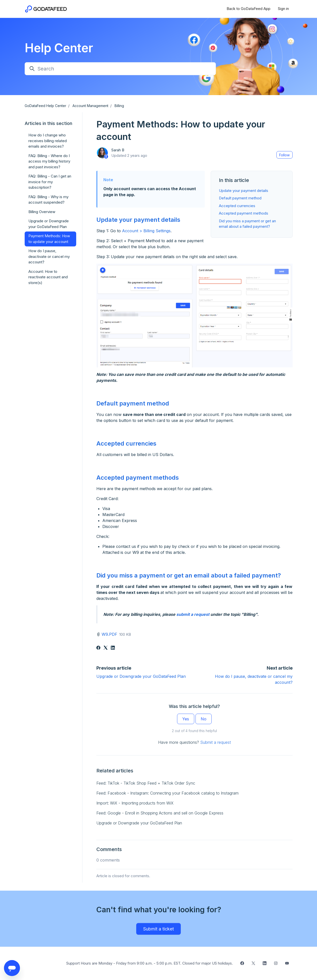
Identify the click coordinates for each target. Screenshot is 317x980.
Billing (119, 106)
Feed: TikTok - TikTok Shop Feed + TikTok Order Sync (146, 783)
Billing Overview (42, 212)
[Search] (120, 69)
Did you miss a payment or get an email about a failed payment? (189, 575)
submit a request (193, 614)
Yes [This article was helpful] (186, 719)
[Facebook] (98, 648)
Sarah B (118, 150)
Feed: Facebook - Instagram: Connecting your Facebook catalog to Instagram (167, 793)
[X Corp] (106, 648)
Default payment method (240, 198)
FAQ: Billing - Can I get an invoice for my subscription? (50, 182)
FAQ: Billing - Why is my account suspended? (48, 200)
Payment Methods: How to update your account (49, 239)
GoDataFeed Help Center (45, 106)
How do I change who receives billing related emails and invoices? (48, 141)
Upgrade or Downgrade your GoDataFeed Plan (141, 676)
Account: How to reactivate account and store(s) (48, 277)
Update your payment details (244, 191)
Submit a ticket (158, 929)
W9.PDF (109, 634)
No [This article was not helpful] (204, 719)
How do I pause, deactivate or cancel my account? (49, 256)
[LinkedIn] (113, 648)
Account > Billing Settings (146, 231)
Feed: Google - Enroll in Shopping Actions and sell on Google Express (160, 813)
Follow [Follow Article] (284, 155)
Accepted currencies (237, 206)
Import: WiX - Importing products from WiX (135, 803)
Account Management (90, 106)
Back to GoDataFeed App (249, 9)
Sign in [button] (283, 9)
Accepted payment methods (244, 213)
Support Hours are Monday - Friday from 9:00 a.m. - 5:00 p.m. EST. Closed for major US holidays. (150, 963)
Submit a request (216, 742)
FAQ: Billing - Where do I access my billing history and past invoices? (49, 161)
